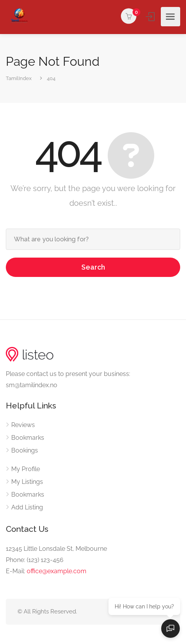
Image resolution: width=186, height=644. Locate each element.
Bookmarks (28, 438)
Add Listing (27, 507)
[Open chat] (170, 629)
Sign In (151, 16)
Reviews (23, 425)
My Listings (27, 482)
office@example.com (57, 571)
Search (93, 267)
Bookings (25, 450)
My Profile (26, 469)
